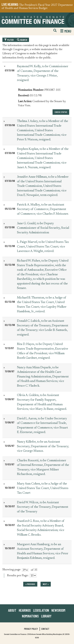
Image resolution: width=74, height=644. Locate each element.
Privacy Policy (31, 629)
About (12, 610)
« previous (30, 584)
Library (46, 616)
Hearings (25, 610)
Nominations (30, 616)
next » (46, 584)
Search (22, 40)
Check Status (61, 112)
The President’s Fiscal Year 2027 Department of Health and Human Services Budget (37, 7)
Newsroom (58, 610)
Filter (9, 40)
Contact (45, 629)
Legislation (41, 610)
